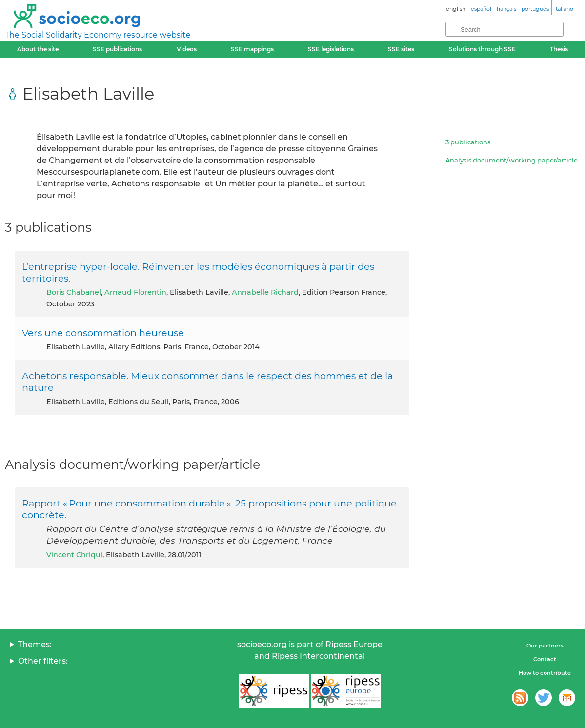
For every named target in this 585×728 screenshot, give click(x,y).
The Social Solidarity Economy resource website (98, 35)
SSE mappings (252, 49)
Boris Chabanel (74, 292)
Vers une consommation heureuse (103, 333)
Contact (545, 659)
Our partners (545, 646)
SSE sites (401, 49)
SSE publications (117, 49)
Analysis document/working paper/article (512, 160)
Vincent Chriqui (74, 555)
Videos (187, 49)
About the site (38, 49)
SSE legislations (331, 49)
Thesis (559, 49)
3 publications (468, 142)
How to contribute (545, 673)
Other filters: (43, 661)
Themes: (35, 644)
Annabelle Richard (265, 292)
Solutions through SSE (482, 49)
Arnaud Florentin (135, 292)
